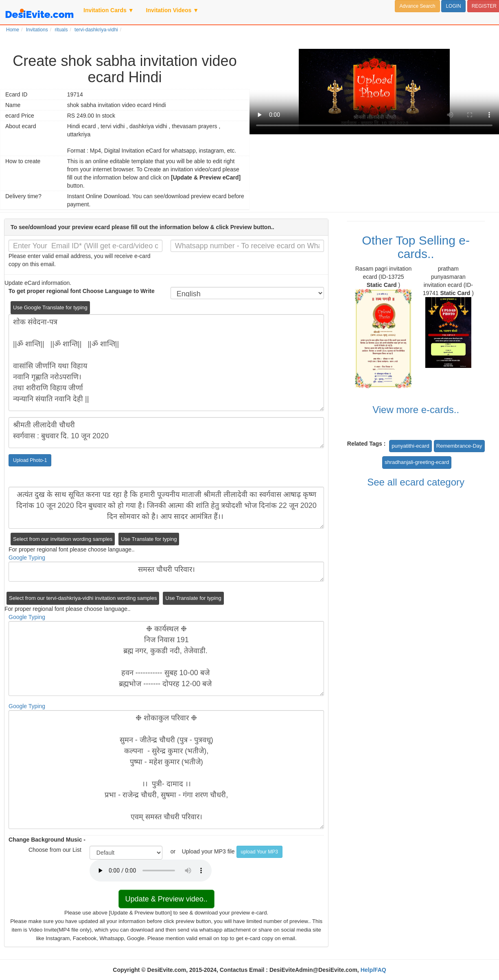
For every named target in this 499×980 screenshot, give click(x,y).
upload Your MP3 (259, 852)
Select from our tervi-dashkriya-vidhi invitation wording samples (83, 598)
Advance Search (417, 6)
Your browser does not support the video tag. (374, 92)
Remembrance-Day (459, 446)
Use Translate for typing (149, 539)
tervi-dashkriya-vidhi (96, 30)
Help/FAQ (373, 970)
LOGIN (453, 6)
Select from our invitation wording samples (63, 539)
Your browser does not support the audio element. (151, 871)
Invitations (37, 30)
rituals (61, 30)
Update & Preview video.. (166, 899)
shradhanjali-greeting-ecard (417, 462)
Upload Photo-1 (30, 460)
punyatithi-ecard (410, 446)
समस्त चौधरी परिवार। (166, 572)
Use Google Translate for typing (50, 307)
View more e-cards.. (416, 410)
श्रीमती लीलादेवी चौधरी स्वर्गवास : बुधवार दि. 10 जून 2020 (166, 433)
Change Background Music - (47, 840)
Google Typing (27, 558)
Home (13, 30)
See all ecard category (416, 482)
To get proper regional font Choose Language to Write (82, 291)
